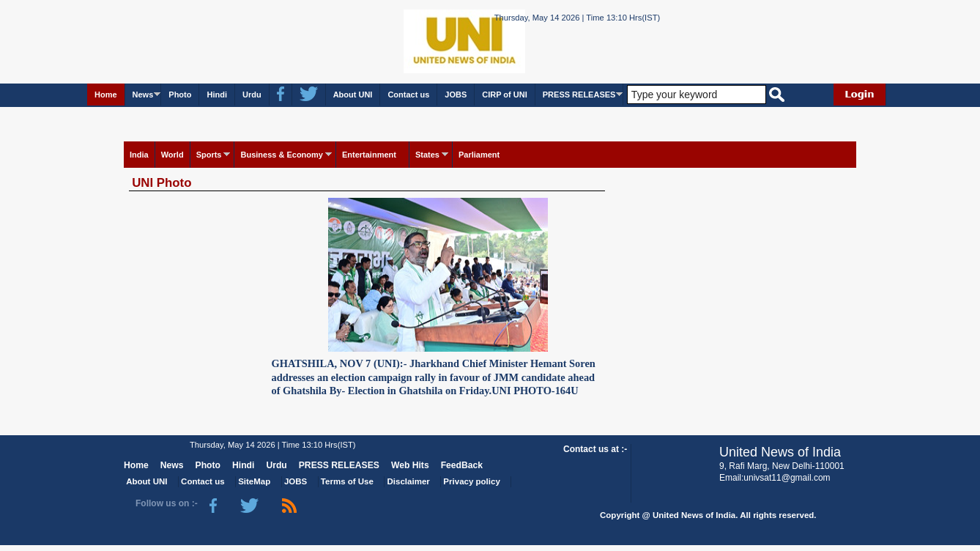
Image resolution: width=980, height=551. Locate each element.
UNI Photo (162, 183)
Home (106, 95)
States (427, 155)
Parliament (479, 155)
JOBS (456, 95)
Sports (209, 155)
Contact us (408, 95)
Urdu (252, 95)
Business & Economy (281, 155)
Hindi (217, 95)
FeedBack (462, 465)
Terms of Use (347, 481)
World (172, 155)
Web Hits (410, 465)
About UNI (353, 95)
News (143, 95)
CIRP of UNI (505, 95)
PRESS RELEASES (579, 95)
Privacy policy (471, 481)
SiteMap (254, 481)
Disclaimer (409, 481)
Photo (180, 95)
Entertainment (369, 155)
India (139, 155)
